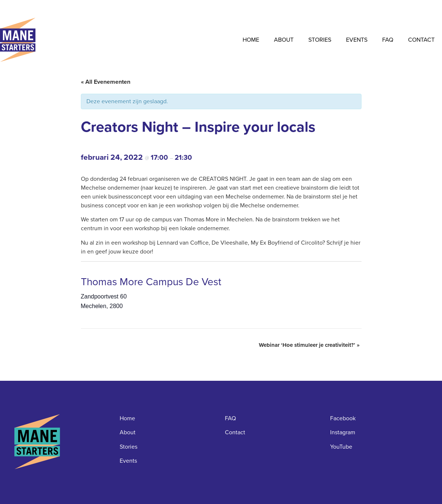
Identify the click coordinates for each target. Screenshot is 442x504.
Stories (320, 40)
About (284, 40)
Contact (421, 40)
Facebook (343, 418)
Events (357, 40)
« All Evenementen (106, 82)
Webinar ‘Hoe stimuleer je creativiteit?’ (309, 345)
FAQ (388, 40)
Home (251, 40)
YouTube (341, 447)
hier (355, 243)
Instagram (343, 432)
